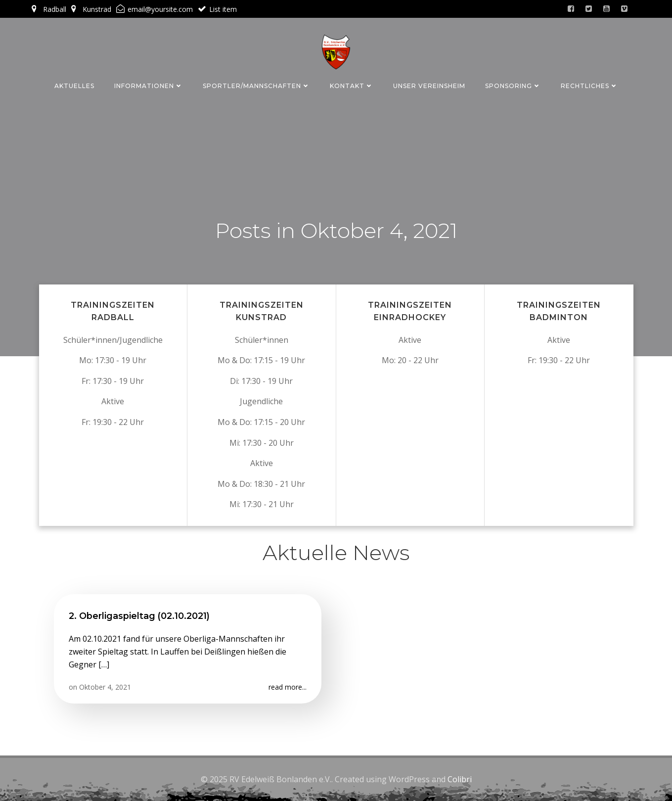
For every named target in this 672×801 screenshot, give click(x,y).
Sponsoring (513, 86)
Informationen (149, 86)
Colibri (460, 779)
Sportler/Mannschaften (256, 86)
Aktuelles (74, 86)
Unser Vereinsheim (429, 86)
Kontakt (352, 86)
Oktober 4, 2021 (105, 687)
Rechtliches (589, 86)
